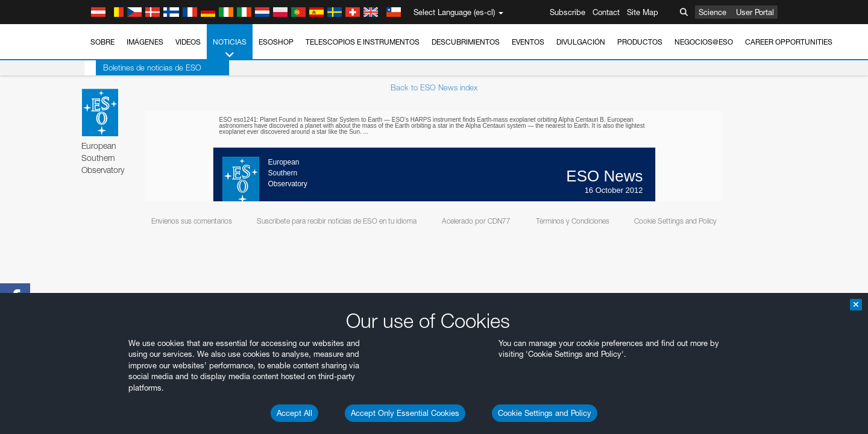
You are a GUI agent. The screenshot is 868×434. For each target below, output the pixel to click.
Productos (640, 42)
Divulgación (581, 42)
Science (712, 12)
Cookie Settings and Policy (545, 413)
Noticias (230, 49)
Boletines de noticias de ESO (141, 68)
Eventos (528, 42)
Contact (606, 12)
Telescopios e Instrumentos (363, 42)
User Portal (755, 12)
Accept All (294, 413)
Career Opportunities (789, 42)
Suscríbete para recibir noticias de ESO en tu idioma (337, 221)
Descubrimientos (466, 42)
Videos (188, 42)
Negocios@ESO (704, 42)
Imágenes (145, 42)
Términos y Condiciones (573, 221)
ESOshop (276, 42)
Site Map (643, 12)
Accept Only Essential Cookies (405, 413)
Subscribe (568, 12)
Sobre (102, 42)
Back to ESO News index (434, 87)
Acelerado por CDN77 (476, 221)
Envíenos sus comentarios (192, 221)
